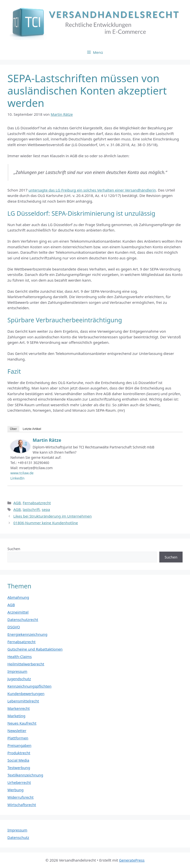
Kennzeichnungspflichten (29, 686)
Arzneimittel (18, 612)
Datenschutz (18, 837)
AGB (17, 503)
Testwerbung (19, 768)
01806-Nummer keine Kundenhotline (46, 523)
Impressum (17, 671)
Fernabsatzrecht (37, 503)
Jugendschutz (19, 679)
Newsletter (17, 731)
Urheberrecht (19, 782)
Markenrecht (19, 708)
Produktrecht (19, 753)
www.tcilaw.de (22, 473)
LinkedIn (17, 478)
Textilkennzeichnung (25, 775)
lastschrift (31, 509)
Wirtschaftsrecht (22, 805)
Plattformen (18, 738)
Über (13, 429)
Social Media (18, 760)
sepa (46, 509)
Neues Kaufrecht (22, 723)
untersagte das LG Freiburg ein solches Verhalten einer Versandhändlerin (92, 190)
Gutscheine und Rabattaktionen (35, 649)
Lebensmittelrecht (23, 701)
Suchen (14, 549)
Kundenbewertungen (26, 694)
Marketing (16, 716)
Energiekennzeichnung (27, 634)
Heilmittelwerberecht (26, 664)
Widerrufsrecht (21, 797)
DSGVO (14, 627)
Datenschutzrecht (23, 619)
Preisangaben (19, 745)
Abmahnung (18, 597)
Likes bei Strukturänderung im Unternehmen (53, 516)
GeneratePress (132, 860)
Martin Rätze (47, 440)
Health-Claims (20, 656)
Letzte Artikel (32, 429)
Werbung (15, 790)
